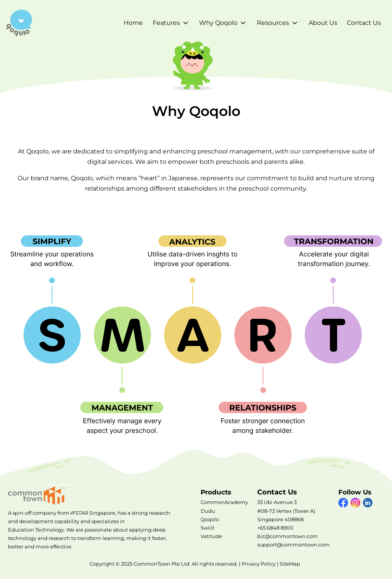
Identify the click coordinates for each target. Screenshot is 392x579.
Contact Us (364, 23)
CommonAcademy (224, 502)
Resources (273, 23)
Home (133, 23)
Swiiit (207, 528)
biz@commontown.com (287, 536)
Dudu (208, 511)
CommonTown (39, 496)
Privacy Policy (259, 564)
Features (166, 23)
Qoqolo (210, 519)
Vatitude (211, 536)
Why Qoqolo (218, 23)
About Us (323, 23)
